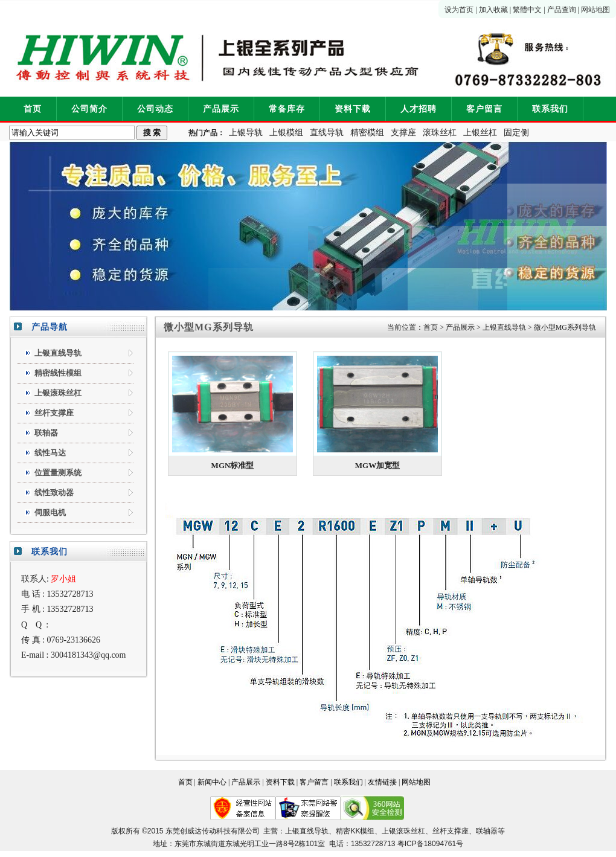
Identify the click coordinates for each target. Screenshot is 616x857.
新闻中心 (212, 782)
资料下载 (353, 109)
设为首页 (459, 10)
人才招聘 (419, 109)
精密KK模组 (355, 831)
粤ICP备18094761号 (430, 844)
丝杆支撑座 (451, 831)
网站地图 (595, 10)
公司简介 (89, 109)
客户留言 (484, 109)
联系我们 (550, 109)
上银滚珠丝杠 (403, 831)
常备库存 (287, 109)
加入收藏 (493, 10)
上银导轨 (246, 133)
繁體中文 (527, 10)
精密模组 (367, 133)
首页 (33, 109)
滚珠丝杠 (440, 133)
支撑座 (403, 133)
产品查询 (562, 10)
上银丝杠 (480, 133)
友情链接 (382, 782)
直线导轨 (327, 133)
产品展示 (221, 109)
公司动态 (155, 109)
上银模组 (286, 133)
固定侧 (516, 133)
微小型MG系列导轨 (565, 327)
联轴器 (487, 831)
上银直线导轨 (504, 327)
